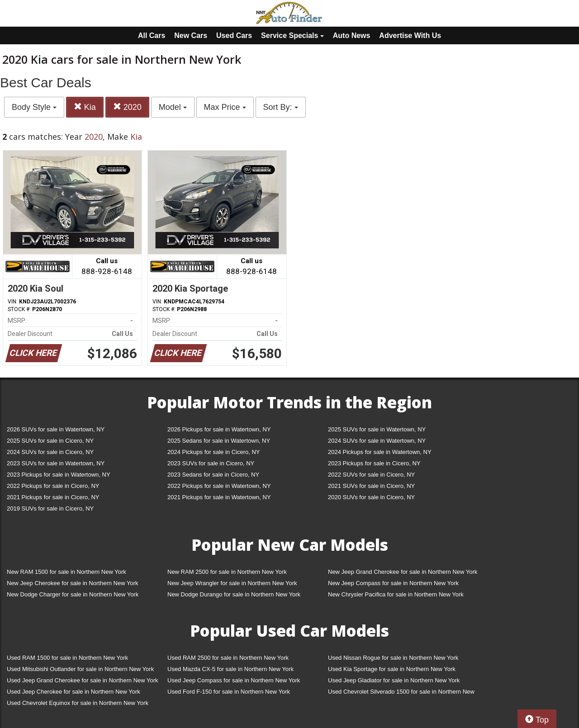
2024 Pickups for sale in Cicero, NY (214, 452)
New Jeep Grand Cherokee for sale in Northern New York (403, 572)
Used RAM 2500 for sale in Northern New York (228, 658)
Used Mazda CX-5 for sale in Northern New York (230, 669)
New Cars (191, 35)
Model (173, 107)
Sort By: (281, 107)
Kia (85, 107)
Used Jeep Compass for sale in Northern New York (234, 680)
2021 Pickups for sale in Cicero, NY (53, 497)
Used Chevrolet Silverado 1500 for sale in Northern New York (401, 693)
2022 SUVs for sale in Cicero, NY (371, 475)
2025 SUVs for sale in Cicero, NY (50, 441)
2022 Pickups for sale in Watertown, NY (219, 486)
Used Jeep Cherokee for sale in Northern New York (74, 692)
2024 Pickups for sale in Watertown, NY (380, 452)
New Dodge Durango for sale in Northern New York (234, 594)
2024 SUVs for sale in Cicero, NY (50, 452)
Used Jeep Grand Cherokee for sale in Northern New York (83, 680)
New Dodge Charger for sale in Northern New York (73, 594)
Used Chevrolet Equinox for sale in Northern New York (78, 703)
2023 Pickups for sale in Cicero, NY (374, 463)
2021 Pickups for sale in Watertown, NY (219, 497)
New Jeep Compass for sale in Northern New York (393, 583)
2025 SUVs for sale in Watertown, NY (377, 429)
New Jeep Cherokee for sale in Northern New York (72, 583)
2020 (127, 107)
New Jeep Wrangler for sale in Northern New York (232, 583)
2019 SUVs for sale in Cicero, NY (50, 508)
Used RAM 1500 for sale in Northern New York (67, 658)
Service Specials (292, 35)
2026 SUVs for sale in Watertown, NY (56, 429)
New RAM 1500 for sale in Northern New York (66, 572)
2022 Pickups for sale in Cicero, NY (53, 486)
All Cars (152, 35)
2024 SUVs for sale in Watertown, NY (377, 441)
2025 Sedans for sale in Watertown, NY (219, 441)
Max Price (225, 107)
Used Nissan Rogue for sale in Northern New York (393, 658)
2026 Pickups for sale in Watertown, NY (219, 429)
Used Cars (234, 35)
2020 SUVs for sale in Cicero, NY (371, 497)
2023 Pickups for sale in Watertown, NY (59, 475)
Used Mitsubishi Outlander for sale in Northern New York (80, 669)
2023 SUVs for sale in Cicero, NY (211, 463)
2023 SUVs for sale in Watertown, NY (56, 463)
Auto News (352, 35)
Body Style (34, 107)
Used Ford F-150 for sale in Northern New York (229, 692)
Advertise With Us (410, 35)
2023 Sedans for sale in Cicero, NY (213, 475)
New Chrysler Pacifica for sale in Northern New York (396, 594)
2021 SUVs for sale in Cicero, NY (371, 486)
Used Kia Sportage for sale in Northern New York (392, 669)
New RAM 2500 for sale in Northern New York (227, 572)
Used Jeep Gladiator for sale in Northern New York (394, 680)
